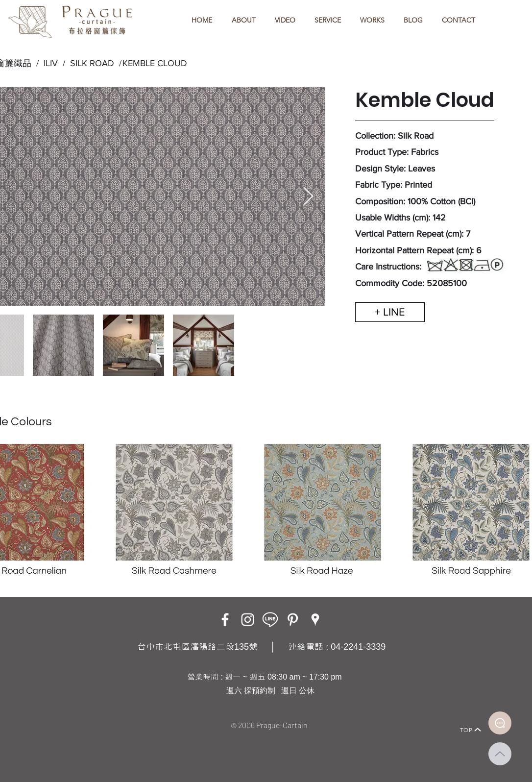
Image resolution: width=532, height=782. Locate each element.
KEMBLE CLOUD (155, 63)
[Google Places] (315, 620)
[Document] (500, 723)
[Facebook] (225, 620)
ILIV (51, 63)
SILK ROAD (90, 63)
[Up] (500, 754)
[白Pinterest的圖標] (293, 620)
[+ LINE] (390, 312)
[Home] (53, 716)
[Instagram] (248, 620)
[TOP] (471, 730)
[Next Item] (308, 197)
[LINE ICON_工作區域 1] (270, 620)
